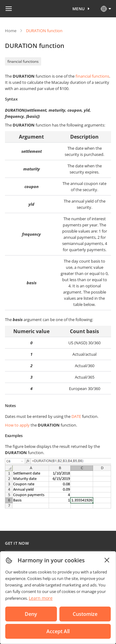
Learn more (41, 598)
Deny (31, 614)
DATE (76, 416)
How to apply (17, 425)
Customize (85, 614)
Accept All (58, 631)
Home (11, 31)
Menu (79, 9)
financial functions (23, 61)
